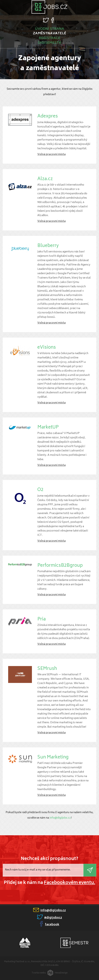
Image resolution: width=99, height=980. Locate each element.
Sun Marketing (53, 757)
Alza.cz (45, 179)
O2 (40, 490)
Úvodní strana (49, 29)
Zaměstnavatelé (50, 34)
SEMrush (47, 669)
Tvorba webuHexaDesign (50, 972)
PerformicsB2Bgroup (60, 566)
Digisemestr (49, 43)
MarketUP (48, 428)
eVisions (47, 348)
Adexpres (48, 116)
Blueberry (48, 246)
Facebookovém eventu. (70, 883)
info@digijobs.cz (60, 818)
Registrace (49, 38)
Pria (42, 619)
